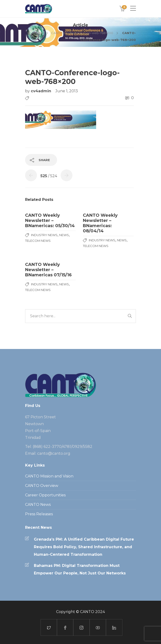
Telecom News (38, 241)
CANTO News (38, 505)
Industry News (44, 235)
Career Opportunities (45, 495)
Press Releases (39, 514)
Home (38, 33)
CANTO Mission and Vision (49, 476)
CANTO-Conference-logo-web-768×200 (82, 33)
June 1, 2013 (67, 91)
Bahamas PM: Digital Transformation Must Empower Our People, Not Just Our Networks (80, 569)
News (64, 235)
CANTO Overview (42, 486)
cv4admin (42, 91)
